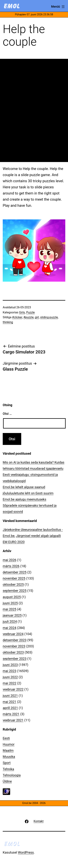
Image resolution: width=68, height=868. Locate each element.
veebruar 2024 (13, 634)
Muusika (9, 757)
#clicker (17, 317)
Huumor (9, 744)
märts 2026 (11, 566)
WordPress (26, 852)
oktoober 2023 (13, 652)
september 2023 (15, 659)
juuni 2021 (10, 696)
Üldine (7, 781)
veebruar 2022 (13, 689)
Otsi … (7, 414)
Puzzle (30, 312)
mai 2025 (10, 609)
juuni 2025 (10, 603)
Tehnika (8, 769)
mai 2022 (10, 683)
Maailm (8, 750)
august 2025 (12, 597)
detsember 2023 (15, 640)
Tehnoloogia (12, 775)
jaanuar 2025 (12, 615)
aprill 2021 (10, 708)
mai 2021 (10, 702)
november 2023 (14, 646)
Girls (22, 312)
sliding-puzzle (49, 317)
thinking (8, 322)
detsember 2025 (15, 572)
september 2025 (15, 591)
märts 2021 (11, 714)
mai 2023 (10, 671)
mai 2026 (10, 560)
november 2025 (14, 578)
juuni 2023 (10, 665)
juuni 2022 (10, 677)
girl (37, 317)
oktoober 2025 (13, 584)
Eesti (6, 738)
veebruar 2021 (13, 720)
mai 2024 (10, 628)
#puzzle (28, 317)
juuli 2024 (10, 621)
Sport (7, 763)
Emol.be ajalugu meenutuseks (24, 499)
